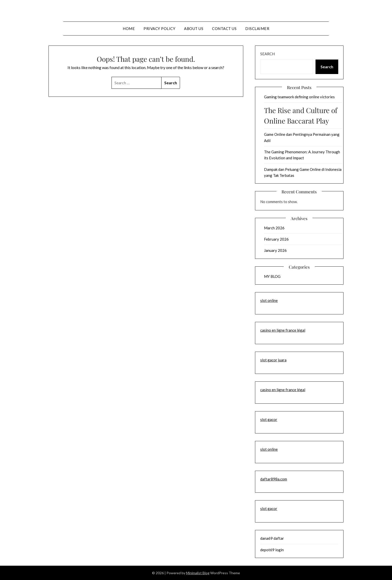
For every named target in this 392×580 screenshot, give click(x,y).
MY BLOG (272, 276)
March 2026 (274, 228)
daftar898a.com (274, 479)
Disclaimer (257, 29)
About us (194, 29)
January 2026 (275, 250)
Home (129, 29)
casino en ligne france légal (283, 330)
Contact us (224, 29)
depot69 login (272, 550)
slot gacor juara (273, 360)
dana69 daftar (272, 538)
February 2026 (276, 239)
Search (267, 54)
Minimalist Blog (198, 573)
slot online (269, 300)
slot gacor (269, 419)
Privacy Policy (159, 29)
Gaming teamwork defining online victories (299, 97)
